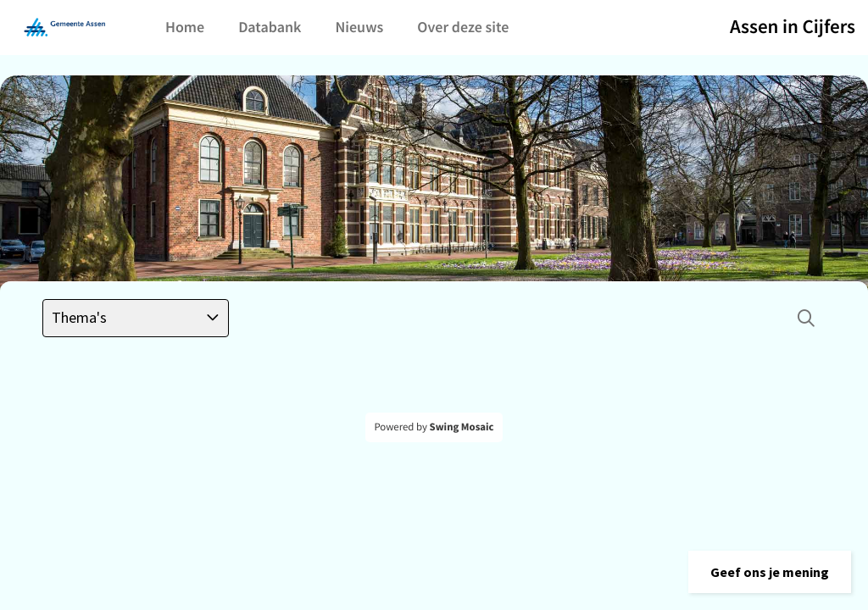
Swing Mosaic (462, 427)
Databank (270, 27)
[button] (770, 572)
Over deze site (463, 27)
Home (185, 27)
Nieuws (359, 27)
